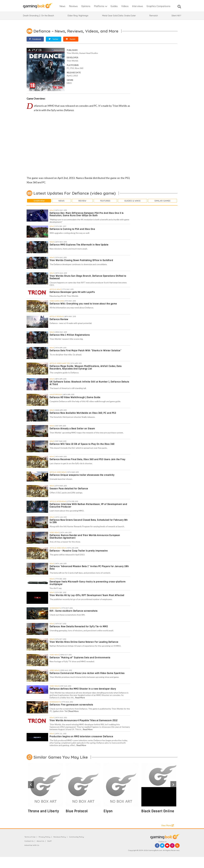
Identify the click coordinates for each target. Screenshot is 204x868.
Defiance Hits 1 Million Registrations (70, 335)
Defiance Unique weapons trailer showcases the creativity (82, 475)
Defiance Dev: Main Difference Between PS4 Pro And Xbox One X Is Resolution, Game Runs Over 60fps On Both (87, 214)
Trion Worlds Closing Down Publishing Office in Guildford (81, 260)
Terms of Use (30, 837)
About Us (40, 841)
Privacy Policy (44, 837)
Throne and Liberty (43, 811)
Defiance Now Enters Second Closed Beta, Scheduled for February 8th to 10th (89, 521)
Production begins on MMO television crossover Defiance (81, 736)
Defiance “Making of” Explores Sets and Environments (80, 658)
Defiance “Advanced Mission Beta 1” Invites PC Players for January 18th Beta (89, 568)
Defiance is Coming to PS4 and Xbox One (72, 229)
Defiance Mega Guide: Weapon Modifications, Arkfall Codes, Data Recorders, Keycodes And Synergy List (86, 367)
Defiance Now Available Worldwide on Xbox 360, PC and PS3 (83, 413)
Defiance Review (59, 319)
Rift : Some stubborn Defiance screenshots (74, 611)
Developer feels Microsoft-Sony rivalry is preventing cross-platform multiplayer (88, 583)
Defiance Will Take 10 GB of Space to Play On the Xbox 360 (82, 444)
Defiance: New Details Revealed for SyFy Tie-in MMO (79, 626)
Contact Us (29, 841)
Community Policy (76, 837)
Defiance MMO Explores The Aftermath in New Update (79, 245)
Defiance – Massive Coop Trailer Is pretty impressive (79, 551)
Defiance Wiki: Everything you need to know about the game (83, 304)
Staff (49, 841)
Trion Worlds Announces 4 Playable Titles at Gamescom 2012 (84, 720)
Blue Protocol (77, 811)
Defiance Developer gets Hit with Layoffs (72, 292)
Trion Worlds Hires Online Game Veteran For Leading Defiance (84, 642)
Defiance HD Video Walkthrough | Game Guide (75, 397)
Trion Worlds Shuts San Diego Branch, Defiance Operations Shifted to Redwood (88, 277)
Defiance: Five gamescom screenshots (71, 705)
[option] (45, 789)
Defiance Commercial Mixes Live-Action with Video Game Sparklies (87, 673)
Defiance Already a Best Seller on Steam (72, 429)
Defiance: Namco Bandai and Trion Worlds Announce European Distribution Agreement (85, 537)
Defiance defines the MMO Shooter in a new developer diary (83, 689)
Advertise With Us (32, 845)
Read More (80, 698)
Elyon (108, 811)
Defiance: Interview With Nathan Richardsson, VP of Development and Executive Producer (88, 505)
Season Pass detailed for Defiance (69, 489)
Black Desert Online (158, 811)
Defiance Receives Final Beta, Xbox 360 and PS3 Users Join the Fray (87, 459)
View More (168, 825)
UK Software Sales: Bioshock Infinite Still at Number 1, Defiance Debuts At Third (89, 383)
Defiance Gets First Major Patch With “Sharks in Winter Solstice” (85, 351)
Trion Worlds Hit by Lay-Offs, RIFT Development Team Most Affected (87, 595)
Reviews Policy (60, 837)
